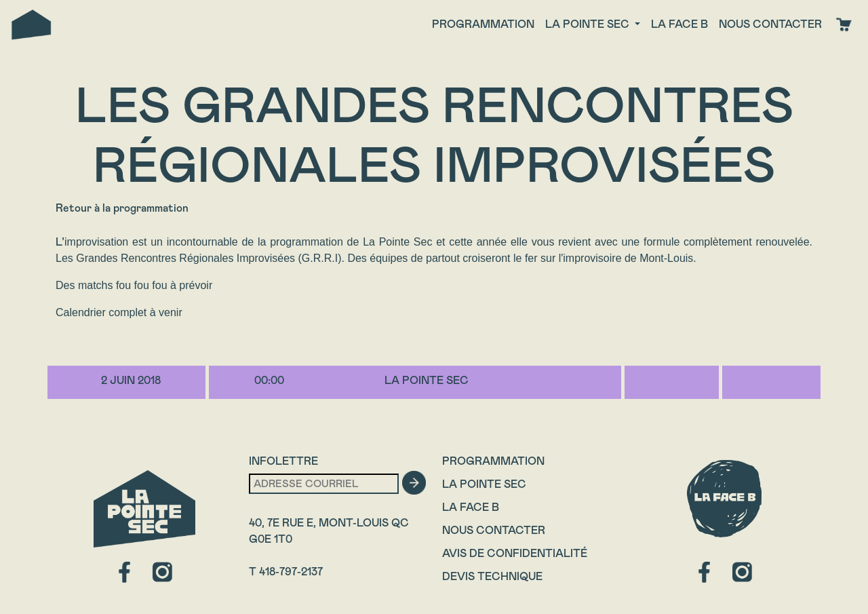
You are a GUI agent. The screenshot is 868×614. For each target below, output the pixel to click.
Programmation (483, 24)
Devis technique (492, 576)
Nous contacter (770, 24)
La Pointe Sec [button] (589, 24)
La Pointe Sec (484, 484)
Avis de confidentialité (515, 553)
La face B (679, 24)
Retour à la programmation (122, 208)
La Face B (471, 507)
